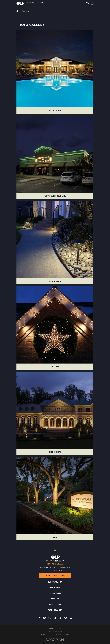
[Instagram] (50, 618)
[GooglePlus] (71, 618)
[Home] (30, 3)
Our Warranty (55, 582)
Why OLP (55, 599)
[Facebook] (39, 618)
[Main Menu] (92, 3)
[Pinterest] (66, 618)
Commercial (55, 593)
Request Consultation (55, 575)
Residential (55, 588)
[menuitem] (43, 634)
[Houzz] (60, 618)
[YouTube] (44, 618)
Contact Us (55, 605)
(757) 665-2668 (64, 567)
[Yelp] (55, 618)
